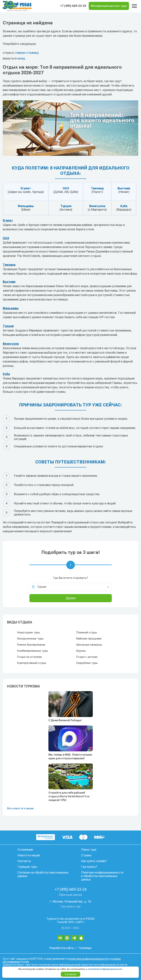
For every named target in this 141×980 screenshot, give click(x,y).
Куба (124, 206)
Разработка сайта (62, 948)
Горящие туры (27, 867)
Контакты (24, 861)
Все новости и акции (20, 808)
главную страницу (27, 53)
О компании (25, 850)
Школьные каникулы (89, 645)
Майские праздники (89, 639)
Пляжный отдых (86, 632)
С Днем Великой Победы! (65, 720)
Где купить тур (70, 906)
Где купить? (89, 867)
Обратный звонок (70, 895)
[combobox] (71, 587)
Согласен (70, 974)
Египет (26, 188)
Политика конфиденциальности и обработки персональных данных (102, 876)
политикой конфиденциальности (105, 969)
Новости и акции (29, 855)
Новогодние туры (28, 632)
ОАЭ (66, 188)
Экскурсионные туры (30, 639)
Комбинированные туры (32, 651)
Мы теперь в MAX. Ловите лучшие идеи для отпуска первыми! (70, 757)
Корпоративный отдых (32, 663)
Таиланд (97, 188)
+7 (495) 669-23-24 (73, 6)
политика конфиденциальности (89, 959)
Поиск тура (89, 850)
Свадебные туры (87, 663)
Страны (86, 855)
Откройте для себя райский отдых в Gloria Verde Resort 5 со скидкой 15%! (69, 796)
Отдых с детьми (87, 657)
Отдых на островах (29, 657)
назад (21, 58)
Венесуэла (97, 206)
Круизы (81, 651)
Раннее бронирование (31, 645)
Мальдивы (26, 206)
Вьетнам (124, 188)
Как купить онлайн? (94, 861)
